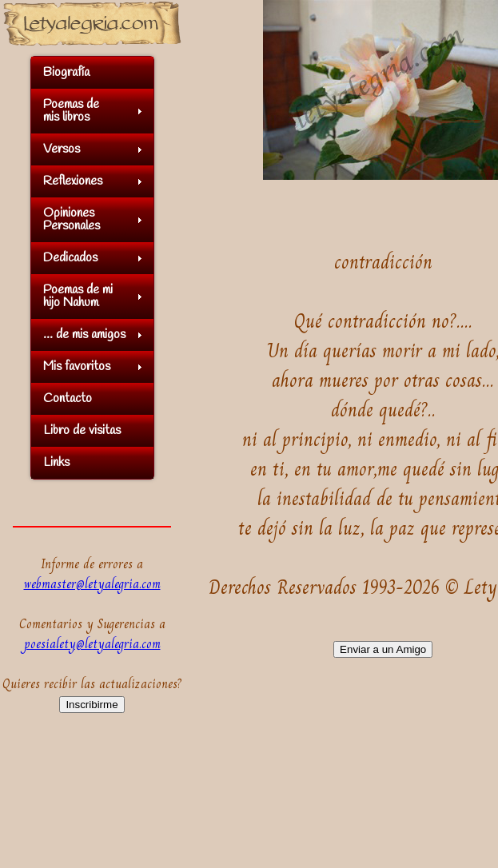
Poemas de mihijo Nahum (78, 296)
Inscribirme (92, 705)
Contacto (68, 398)
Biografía (66, 72)
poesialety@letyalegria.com (92, 644)
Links (56, 462)
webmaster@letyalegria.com (92, 584)
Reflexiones (73, 181)
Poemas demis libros (71, 111)
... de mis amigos (84, 334)
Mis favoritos (77, 366)
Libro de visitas (82, 430)
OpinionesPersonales (72, 219)
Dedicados (70, 258)
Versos (62, 149)
